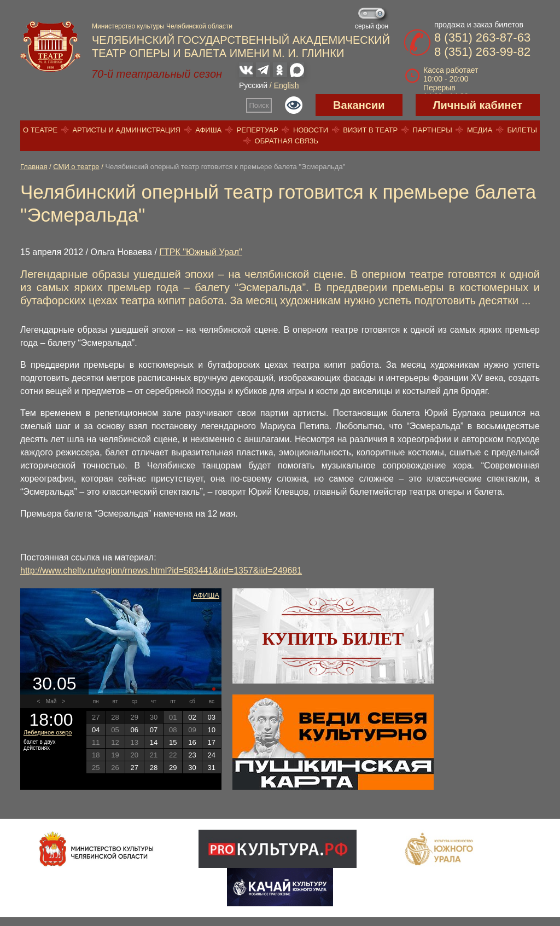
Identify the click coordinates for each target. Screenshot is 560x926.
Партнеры (432, 130)
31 (212, 768)
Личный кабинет (478, 105)
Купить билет (333, 639)
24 (212, 755)
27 (134, 768)
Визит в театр (370, 130)
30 (192, 768)
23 (192, 755)
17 (212, 742)
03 (212, 717)
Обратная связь (287, 141)
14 (154, 742)
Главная (34, 167)
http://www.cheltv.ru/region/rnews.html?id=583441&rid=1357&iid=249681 (161, 571)
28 (154, 768)
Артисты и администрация (126, 130)
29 (173, 768)
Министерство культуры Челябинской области (162, 26)
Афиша (208, 130)
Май (51, 701)
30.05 (54, 684)
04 (96, 730)
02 (192, 717)
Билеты (523, 130)
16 (192, 742)
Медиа (480, 130)
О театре (40, 130)
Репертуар (258, 130)
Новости (311, 130)
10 (212, 730)
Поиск (259, 105)
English (287, 85)
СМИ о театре (76, 167)
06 (134, 730)
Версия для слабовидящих (294, 105)
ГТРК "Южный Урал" (200, 252)
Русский (253, 85)
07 (154, 730)
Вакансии (359, 105)
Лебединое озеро (48, 732)
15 (173, 742)
